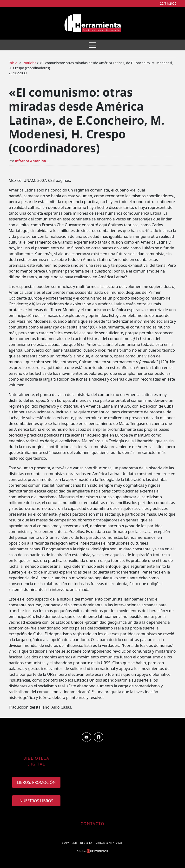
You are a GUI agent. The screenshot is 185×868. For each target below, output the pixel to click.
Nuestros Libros (36, 801)
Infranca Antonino (30, 161)
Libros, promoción (36, 782)
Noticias (30, 63)
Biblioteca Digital (36, 761)
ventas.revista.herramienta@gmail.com (86, 737)
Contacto (92, 824)
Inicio (13, 63)
